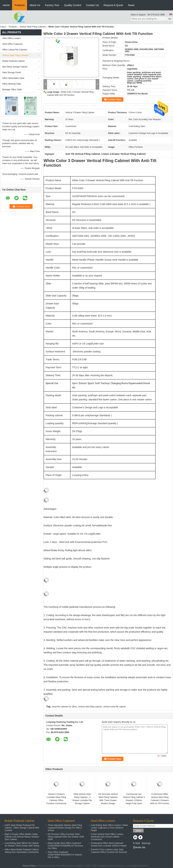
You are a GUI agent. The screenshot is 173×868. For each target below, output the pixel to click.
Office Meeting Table (12, 84)
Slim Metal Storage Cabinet (15, 67)
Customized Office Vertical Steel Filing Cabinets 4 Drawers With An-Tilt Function (160, 799)
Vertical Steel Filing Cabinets (33, 27)
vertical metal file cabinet (115, 707)
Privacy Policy (29, 866)
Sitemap (146, 843)
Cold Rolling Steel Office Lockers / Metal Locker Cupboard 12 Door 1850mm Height (109, 828)
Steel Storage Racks (12, 72)
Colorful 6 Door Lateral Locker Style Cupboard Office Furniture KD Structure (109, 851)
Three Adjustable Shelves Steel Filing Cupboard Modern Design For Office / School (65, 828)
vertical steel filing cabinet (90, 707)
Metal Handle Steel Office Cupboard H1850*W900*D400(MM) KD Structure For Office (65, 846)
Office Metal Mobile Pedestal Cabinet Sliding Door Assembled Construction (22, 851)
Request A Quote (113, 5)
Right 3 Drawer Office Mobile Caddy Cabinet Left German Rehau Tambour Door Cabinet (22, 837)
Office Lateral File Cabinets (15, 50)
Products (20, 5)
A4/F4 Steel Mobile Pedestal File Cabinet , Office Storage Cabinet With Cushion (22, 828)
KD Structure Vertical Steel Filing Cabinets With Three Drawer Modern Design (108, 799)
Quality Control (73, 5)
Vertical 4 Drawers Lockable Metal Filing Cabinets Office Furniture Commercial (56, 799)
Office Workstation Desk (13, 78)
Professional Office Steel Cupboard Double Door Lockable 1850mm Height (109, 844)
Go (170, 19)
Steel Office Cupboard (12, 44)
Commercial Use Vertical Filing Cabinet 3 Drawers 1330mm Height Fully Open (134, 799)
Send (138, 831)
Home (6, 5)
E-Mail (136, 843)
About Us (35, 5)
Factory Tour (52, 5)
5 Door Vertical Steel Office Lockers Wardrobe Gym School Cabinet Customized (107, 837)
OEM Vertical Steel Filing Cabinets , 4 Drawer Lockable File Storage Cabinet (82, 799)
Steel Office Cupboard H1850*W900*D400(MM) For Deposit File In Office (65, 855)
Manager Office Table (12, 90)
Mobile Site (139, 847)
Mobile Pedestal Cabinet (13, 61)
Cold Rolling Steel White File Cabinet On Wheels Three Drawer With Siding (22, 844)
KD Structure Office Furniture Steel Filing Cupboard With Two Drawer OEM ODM (66, 837)
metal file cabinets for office (64, 707)
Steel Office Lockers (11, 38)
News (131, 5)
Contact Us (92, 5)
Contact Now (114, 99)
